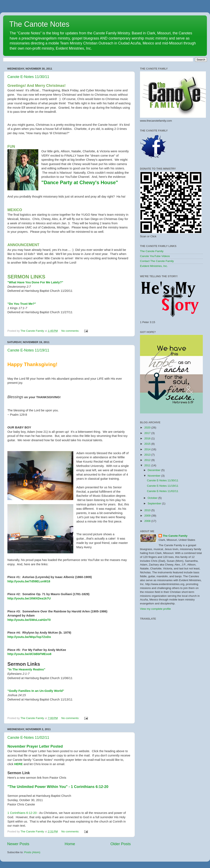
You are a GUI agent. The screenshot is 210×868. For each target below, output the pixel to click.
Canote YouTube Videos (155, 256)
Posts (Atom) (32, 852)
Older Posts (121, 844)
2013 (148, 455)
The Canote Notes (39, 24)
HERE (18, 764)
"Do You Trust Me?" (22, 304)
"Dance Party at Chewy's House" (80, 182)
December (154, 470)
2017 (148, 433)
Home (70, 844)
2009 (148, 516)
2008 (148, 521)
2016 (148, 438)
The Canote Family (152, 251)
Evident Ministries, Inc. (154, 266)
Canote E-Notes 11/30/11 (28, 77)
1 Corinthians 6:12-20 (22, 813)
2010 (148, 510)
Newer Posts (18, 844)
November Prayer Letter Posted (35, 746)
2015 (148, 444)
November (154, 476)
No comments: (71, 331)
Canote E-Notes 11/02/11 (28, 738)
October (153, 498)
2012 (148, 460)
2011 (148, 465)
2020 (148, 428)
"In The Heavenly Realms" (27, 669)
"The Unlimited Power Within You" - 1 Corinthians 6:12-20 (58, 787)
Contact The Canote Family (157, 261)
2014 (148, 449)
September (155, 503)
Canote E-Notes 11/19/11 (28, 350)
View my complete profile (155, 609)
